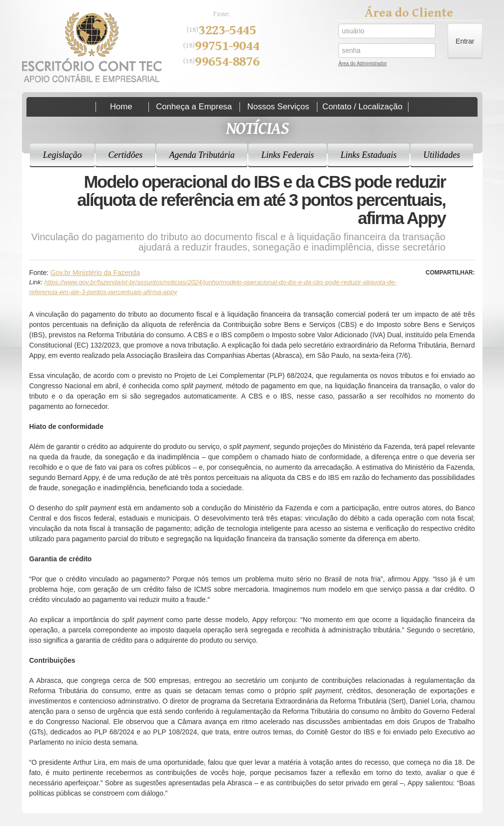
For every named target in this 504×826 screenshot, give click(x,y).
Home (121, 107)
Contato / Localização (362, 107)
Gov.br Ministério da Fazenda (95, 273)
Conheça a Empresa (194, 107)
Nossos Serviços (278, 107)
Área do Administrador (363, 64)
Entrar (465, 41)
